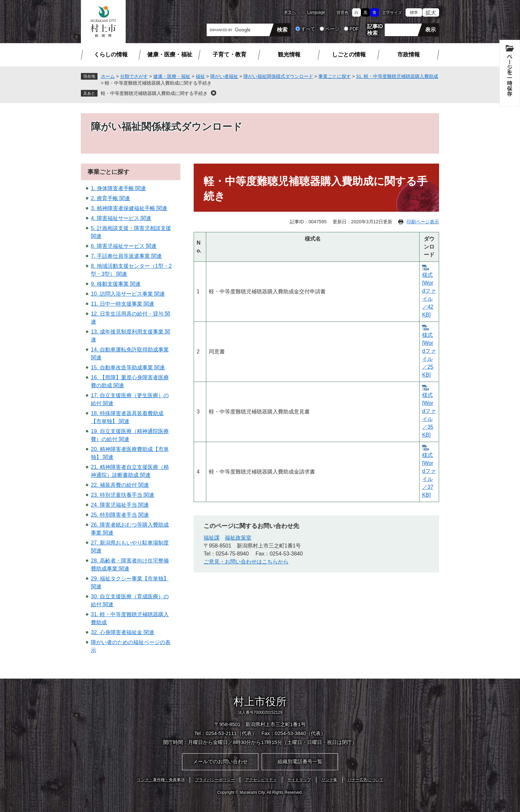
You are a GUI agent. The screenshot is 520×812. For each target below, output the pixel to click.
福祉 (200, 76)
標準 (414, 13)
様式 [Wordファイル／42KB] (429, 295)
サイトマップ (299, 780)
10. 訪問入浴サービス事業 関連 (128, 294)
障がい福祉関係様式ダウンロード (278, 76)
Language (316, 12)
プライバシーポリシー (215, 780)
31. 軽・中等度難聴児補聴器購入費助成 (397, 76)
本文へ (290, 12)
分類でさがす (134, 76)
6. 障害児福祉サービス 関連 (124, 246)
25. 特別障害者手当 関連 (120, 515)
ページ (332, 29)
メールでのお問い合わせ (220, 761)
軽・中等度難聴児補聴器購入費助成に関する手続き (154, 93)
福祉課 (212, 538)
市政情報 (409, 55)
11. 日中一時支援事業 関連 (123, 304)
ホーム (108, 76)
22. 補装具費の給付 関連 (120, 485)
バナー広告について (365, 780)
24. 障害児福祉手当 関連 (120, 505)
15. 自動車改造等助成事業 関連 (128, 368)
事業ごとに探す (335, 76)
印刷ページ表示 (423, 222)
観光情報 (289, 55)
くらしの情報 (111, 55)
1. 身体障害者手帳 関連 (118, 188)
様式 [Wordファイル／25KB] (429, 355)
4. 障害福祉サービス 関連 (121, 218)
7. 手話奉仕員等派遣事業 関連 (126, 256)
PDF (354, 29)
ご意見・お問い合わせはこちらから (246, 562)
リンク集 (329, 780)
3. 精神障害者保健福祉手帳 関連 (129, 208)
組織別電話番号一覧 (300, 761)
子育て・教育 (229, 55)
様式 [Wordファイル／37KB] (429, 475)
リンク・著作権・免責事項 (161, 780)
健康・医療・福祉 (170, 55)
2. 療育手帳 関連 (110, 198)
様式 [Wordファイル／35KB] (429, 415)
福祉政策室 (238, 538)
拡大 (431, 13)
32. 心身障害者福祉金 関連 (123, 632)
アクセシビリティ (261, 780)
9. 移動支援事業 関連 (116, 284)
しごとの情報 (349, 55)
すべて (308, 29)
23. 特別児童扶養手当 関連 (123, 495)
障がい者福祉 (224, 76)
